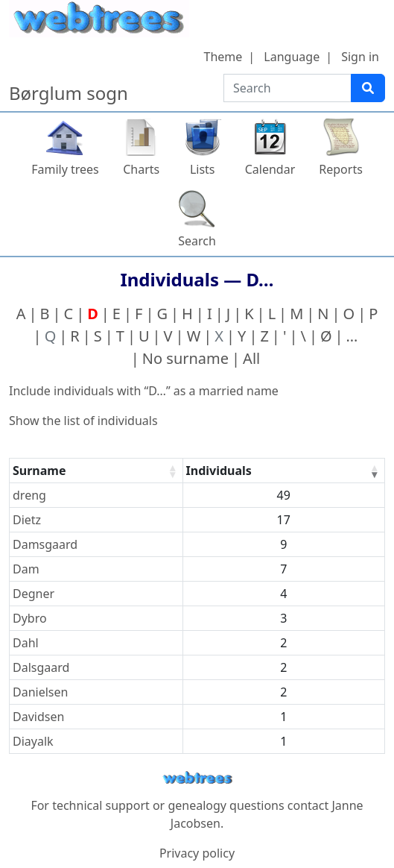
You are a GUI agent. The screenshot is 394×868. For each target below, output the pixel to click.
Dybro (30, 618)
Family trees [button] (65, 169)
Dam (26, 569)
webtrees (197, 778)
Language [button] (292, 57)
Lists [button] (203, 169)
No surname (185, 358)
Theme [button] (223, 57)
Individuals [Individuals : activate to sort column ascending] (219, 471)
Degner (34, 594)
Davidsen (38, 717)
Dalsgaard (41, 667)
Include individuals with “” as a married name (144, 391)
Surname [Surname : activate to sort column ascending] (39, 471)
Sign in (360, 57)
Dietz (27, 520)
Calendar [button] (270, 169)
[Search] (368, 88)
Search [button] (197, 241)
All (251, 358)
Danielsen (40, 692)
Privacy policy (197, 853)
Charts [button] (141, 169)
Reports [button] (341, 169)
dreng (29, 495)
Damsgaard (45, 544)
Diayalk (33, 741)
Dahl (26, 643)
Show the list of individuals (83, 421)
